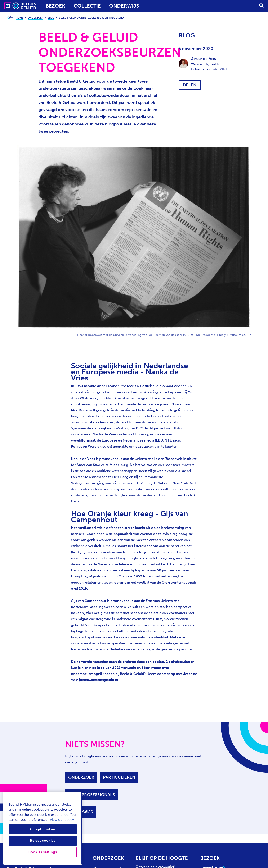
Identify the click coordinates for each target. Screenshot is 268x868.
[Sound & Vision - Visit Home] (12, 6)
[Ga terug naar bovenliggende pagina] (10, 18)
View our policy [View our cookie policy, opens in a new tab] (62, 820)
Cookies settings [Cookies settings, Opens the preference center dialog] (43, 852)
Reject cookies (43, 840)
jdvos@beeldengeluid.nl (99, 680)
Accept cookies (43, 829)
